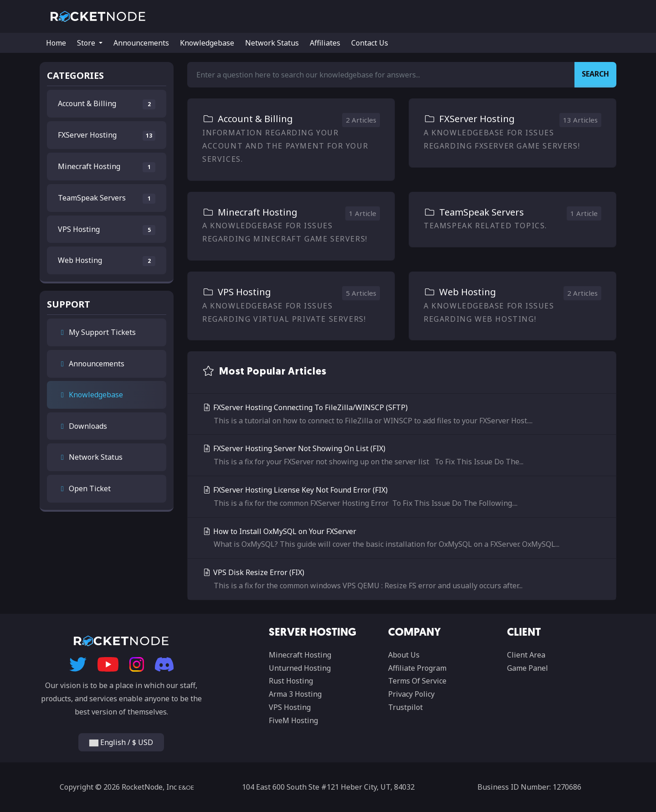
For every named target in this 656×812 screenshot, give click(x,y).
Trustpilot (405, 707)
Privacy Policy (411, 694)
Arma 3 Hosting (295, 694)
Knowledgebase (207, 43)
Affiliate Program (417, 668)
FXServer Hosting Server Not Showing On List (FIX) (402, 456)
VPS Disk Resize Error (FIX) (402, 580)
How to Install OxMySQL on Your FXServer (402, 539)
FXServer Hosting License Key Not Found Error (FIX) (402, 497)
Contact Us (370, 43)
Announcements (141, 43)
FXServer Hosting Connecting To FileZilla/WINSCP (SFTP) (402, 415)
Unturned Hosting (300, 668)
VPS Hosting (290, 707)
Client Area (526, 655)
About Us (404, 655)
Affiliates (325, 43)
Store (87, 43)
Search (595, 74)
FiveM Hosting (293, 720)
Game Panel (528, 668)
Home (56, 43)
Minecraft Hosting (300, 655)
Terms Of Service (417, 681)
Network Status (272, 43)
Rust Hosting (291, 681)
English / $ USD (121, 742)
